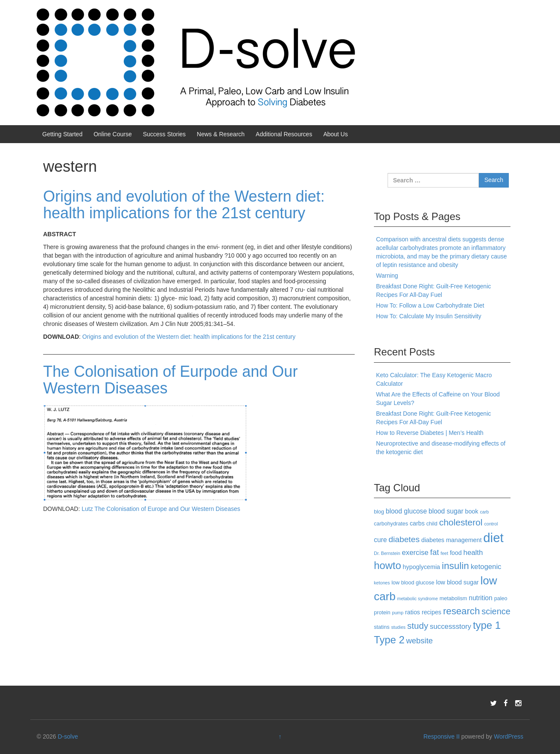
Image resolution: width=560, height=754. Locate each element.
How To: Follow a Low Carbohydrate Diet (430, 305)
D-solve (68, 736)
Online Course (113, 134)
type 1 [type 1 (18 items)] (487, 625)
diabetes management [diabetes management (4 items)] (451, 540)
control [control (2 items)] (491, 524)
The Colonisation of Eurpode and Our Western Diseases (170, 380)
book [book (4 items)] (471, 511)
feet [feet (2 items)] (444, 553)
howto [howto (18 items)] (388, 565)
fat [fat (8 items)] (435, 552)
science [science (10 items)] (496, 611)
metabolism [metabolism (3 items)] (454, 599)
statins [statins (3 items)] (382, 627)
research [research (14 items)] (461, 611)
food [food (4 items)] (456, 553)
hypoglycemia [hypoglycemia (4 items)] (421, 567)
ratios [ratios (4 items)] (413, 612)
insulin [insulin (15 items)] (455, 566)
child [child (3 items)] (432, 524)
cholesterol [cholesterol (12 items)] (461, 522)
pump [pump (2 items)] (398, 613)
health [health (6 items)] (473, 553)
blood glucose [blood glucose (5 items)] (406, 511)
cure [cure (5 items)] (380, 540)
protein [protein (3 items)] (382, 613)
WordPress (509, 736)
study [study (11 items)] (418, 626)
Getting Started (62, 134)
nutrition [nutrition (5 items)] (481, 598)
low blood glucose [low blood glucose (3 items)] (413, 583)
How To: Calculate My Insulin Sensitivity (429, 316)
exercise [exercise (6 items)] (415, 553)
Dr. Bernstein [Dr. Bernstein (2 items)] (387, 553)
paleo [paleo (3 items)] (501, 599)
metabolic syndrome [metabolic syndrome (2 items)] (418, 599)
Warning (387, 276)
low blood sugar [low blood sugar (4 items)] (457, 582)
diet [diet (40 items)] (493, 538)
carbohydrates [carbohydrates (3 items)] (391, 524)
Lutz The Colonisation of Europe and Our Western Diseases (161, 509)
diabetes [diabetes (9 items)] (404, 539)
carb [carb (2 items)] (484, 512)
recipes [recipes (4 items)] (432, 612)
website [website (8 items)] (420, 641)
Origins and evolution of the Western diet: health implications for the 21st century (184, 205)
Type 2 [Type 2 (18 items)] (389, 640)
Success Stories (164, 134)
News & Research (221, 134)
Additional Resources (284, 134)
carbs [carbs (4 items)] (417, 523)
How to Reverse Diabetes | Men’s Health (430, 433)
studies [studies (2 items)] (398, 627)
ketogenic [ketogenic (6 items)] (486, 567)
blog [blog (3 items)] (379, 512)
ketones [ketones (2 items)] (382, 583)
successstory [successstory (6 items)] (451, 626)
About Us (335, 134)
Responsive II (442, 736)
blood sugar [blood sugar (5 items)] (446, 511)
